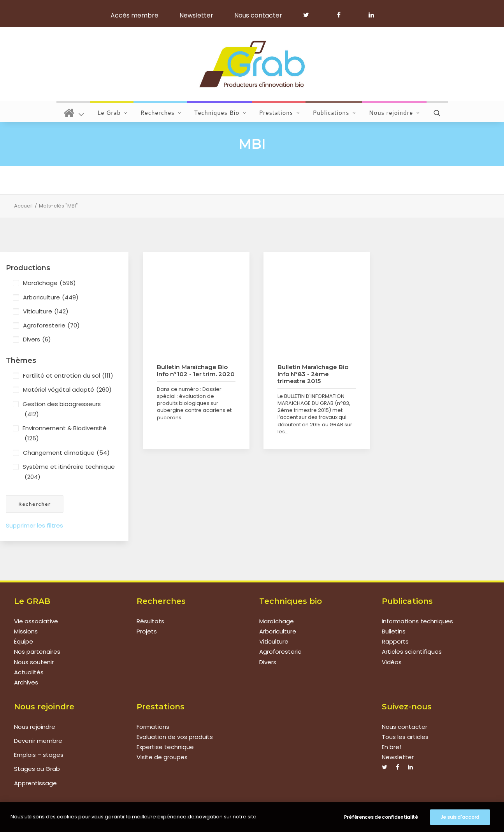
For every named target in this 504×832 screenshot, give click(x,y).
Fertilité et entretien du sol (68, 376)
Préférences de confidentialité (381, 817)
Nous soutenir (34, 662)
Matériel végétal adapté (67, 390)
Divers (37, 339)
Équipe (24, 641)
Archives (26, 682)
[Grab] (252, 64)
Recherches (161, 113)
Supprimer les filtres (34, 525)
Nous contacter (258, 15)
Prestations (279, 113)
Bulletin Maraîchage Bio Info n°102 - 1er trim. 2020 (196, 370)
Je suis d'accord (460, 817)
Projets (147, 631)
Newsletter (196, 15)
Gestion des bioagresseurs (62, 410)
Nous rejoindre (394, 113)
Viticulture (46, 311)
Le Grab (112, 113)
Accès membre (134, 15)
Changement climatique (66, 453)
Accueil (23, 206)
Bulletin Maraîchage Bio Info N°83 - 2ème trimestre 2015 (313, 374)
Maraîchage (49, 283)
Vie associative (36, 621)
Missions (26, 631)
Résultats (150, 621)
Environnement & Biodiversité (65, 434)
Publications (334, 113)
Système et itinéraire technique (69, 472)
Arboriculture (51, 297)
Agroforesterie (51, 325)
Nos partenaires (37, 652)
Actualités (29, 672)
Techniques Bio (220, 113)
